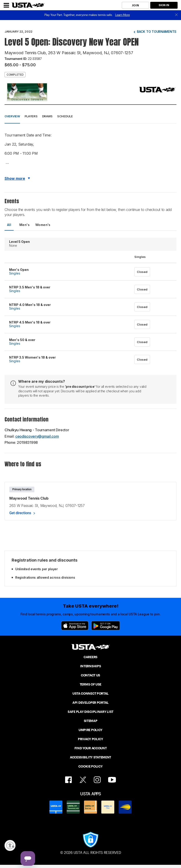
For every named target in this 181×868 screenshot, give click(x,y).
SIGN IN (164, 5)
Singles (15, 273)
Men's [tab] (24, 225)
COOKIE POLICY (90, 766)
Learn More (122, 15)
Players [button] (31, 116)
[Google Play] (106, 626)
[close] (176, 15)
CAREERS (90, 657)
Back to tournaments (157, 32)
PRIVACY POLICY (90, 739)
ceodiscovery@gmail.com (37, 436)
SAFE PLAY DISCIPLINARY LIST (90, 712)
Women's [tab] (43, 225)
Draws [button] (47, 116)
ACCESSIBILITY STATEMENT (90, 757)
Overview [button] (12, 116)
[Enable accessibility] (10, 845)
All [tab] (9, 225)
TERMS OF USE (90, 684)
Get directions (20, 513)
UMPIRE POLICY (90, 730)
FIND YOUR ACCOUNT (91, 748)
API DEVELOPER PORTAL (90, 703)
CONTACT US (90, 675)
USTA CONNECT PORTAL (90, 693)
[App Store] (75, 626)
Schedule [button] (65, 116)
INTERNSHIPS (91, 666)
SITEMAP (91, 721)
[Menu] (6, 5)
